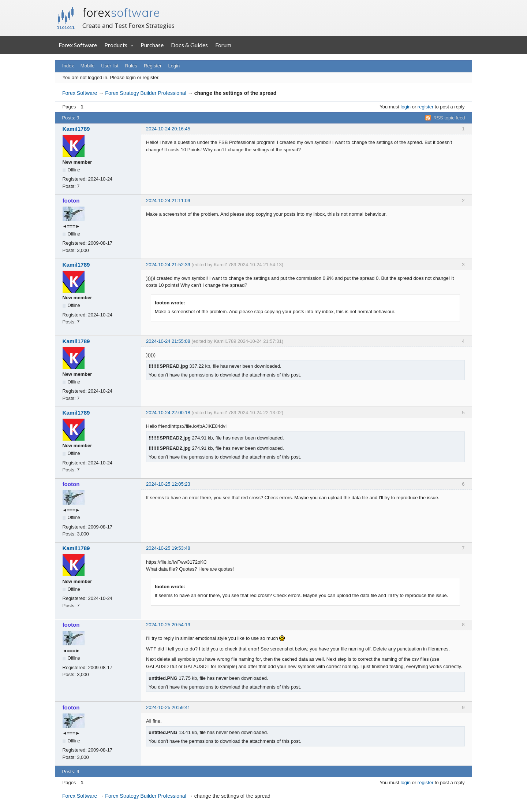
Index (68, 66)
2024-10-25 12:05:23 (168, 484)
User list (110, 66)
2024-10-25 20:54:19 (168, 625)
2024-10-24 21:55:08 (168, 341)
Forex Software (78, 45)
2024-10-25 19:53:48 (168, 548)
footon (71, 201)
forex (121, 12)
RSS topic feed (449, 118)
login (406, 107)
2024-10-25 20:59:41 (168, 707)
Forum (223, 45)
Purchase (152, 45)
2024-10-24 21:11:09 (168, 201)
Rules (131, 66)
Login (174, 66)
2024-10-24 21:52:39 (168, 265)
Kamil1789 (76, 129)
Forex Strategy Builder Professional (145, 93)
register (425, 107)
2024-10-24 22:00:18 (168, 413)
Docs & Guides (189, 45)
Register (153, 66)
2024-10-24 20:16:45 (168, 129)
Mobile (87, 66)
